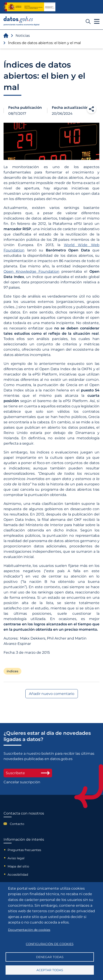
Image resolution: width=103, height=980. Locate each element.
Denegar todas (50, 957)
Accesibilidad (18, 875)
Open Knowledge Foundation (31, 271)
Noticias (23, 36)
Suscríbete (28, 773)
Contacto (17, 824)
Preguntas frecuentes (24, 850)
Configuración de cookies (50, 944)
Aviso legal (16, 858)
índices (12, 671)
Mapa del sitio (18, 866)
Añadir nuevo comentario (52, 694)
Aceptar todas (50, 970)
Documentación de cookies (29, 930)
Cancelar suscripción (22, 782)
